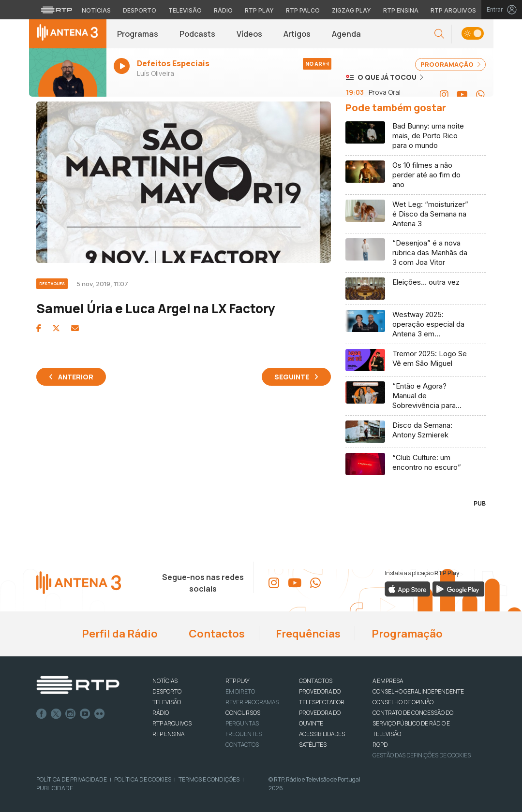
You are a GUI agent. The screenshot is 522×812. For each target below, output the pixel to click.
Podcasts (197, 34)
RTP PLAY (238, 681)
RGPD (380, 745)
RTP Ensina (168, 734)
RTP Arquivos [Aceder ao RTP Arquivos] (453, 10)
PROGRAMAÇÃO (450, 64)
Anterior (76, 377)
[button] (439, 34)
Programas (138, 34)
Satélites (313, 745)
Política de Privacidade (72, 779)
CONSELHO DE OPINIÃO (403, 702)
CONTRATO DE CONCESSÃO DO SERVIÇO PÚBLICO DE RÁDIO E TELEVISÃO (413, 723)
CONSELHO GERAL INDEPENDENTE (418, 691)
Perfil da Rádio (119, 634)
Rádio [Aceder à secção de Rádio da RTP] (223, 10)
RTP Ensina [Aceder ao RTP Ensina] (401, 10)
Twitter (56, 714)
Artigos (297, 34)
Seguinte (292, 377)
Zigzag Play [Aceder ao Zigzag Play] (351, 10)
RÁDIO (161, 713)
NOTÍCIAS (165, 681)
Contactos (216, 634)
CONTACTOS (316, 681)
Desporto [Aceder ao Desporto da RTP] (140, 10)
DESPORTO (167, 691)
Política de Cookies (143, 779)
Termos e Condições (209, 779)
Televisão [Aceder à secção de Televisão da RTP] (185, 10)
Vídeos (249, 34)
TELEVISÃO (167, 702)
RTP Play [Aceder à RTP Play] (259, 10)
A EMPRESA (388, 681)
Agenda (346, 34)
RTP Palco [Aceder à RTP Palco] (303, 10)
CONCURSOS (243, 713)
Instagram (71, 714)
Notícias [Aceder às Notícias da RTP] (96, 10)
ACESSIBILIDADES (322, 734)
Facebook (42, 714)
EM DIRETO (240, 691)
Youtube (85, 714)
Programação (406, 634)
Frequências (307, 634)
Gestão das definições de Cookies (422, 755)
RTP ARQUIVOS (172, 723)
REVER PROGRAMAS (252, 702)
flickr (100, 714)
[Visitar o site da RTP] (57, 10)
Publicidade (55, 788)
